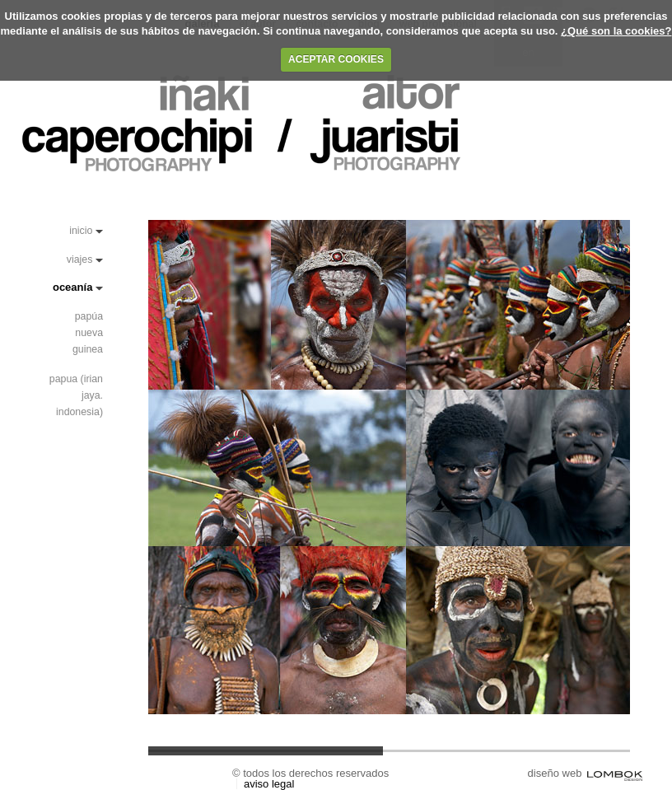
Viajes (80, 259)
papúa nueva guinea (88, 333)
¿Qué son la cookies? (616, 31)
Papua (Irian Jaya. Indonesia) (76, 395)
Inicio (81, 231)
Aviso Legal (269, 784)
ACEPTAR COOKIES (336, 59)
